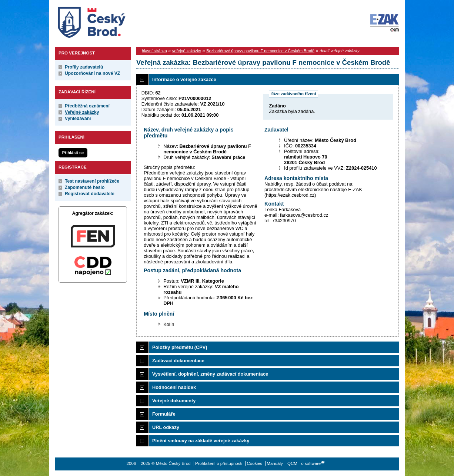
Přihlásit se (73, 153)
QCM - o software (304, 463)
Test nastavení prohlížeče (92, 181)
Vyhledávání (78, 119)
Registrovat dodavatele (90, 194)
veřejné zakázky (187, 51)
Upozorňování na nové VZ (92, 73)
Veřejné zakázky (82, 112)
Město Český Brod (115, 21)
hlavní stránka (154, 51)
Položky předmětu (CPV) (180, 347)
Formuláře (164, 414)
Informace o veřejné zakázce (184, 79)
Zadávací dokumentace (178, 361)
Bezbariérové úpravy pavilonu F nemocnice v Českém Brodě (260, 51)
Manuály (275, 463)
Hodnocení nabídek (174, 387)
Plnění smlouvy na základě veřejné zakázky (201, 441)
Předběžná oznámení (87, 106)
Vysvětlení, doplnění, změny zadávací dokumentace (210, 374)
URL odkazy (166, 427)
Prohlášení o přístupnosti (219, 463)
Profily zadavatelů (84, 67)
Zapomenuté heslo (85, 187)
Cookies (255, 463)
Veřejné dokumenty (174, 401)
